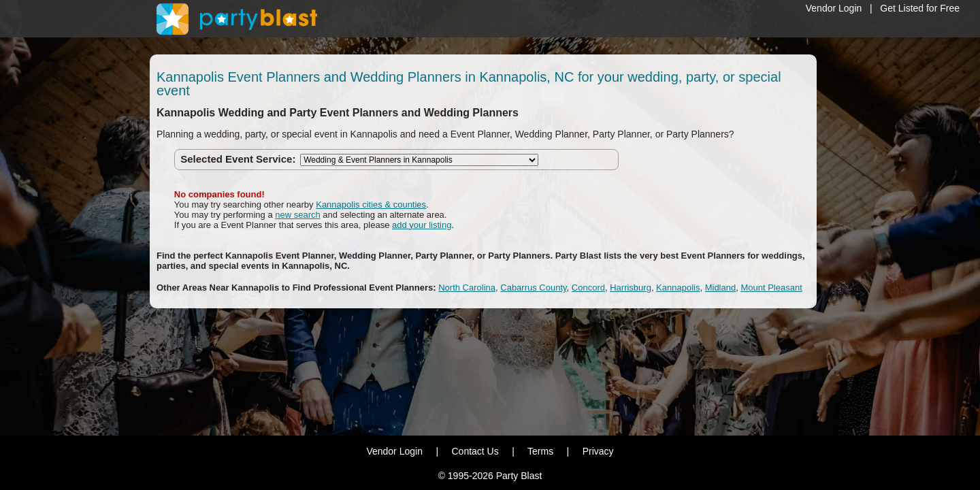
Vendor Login (834, 8)
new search (297, 215)
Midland (721, 288)
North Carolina (467, 288)
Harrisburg (631, 288)
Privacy (598, 451)
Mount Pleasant (771, 288)
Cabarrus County (533, 288)
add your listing (422, 225)
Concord (588, 288)
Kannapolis (678, 288)
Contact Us (475, 451)
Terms (540, 451)
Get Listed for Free (920, 8)
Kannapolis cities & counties (371, 205)
